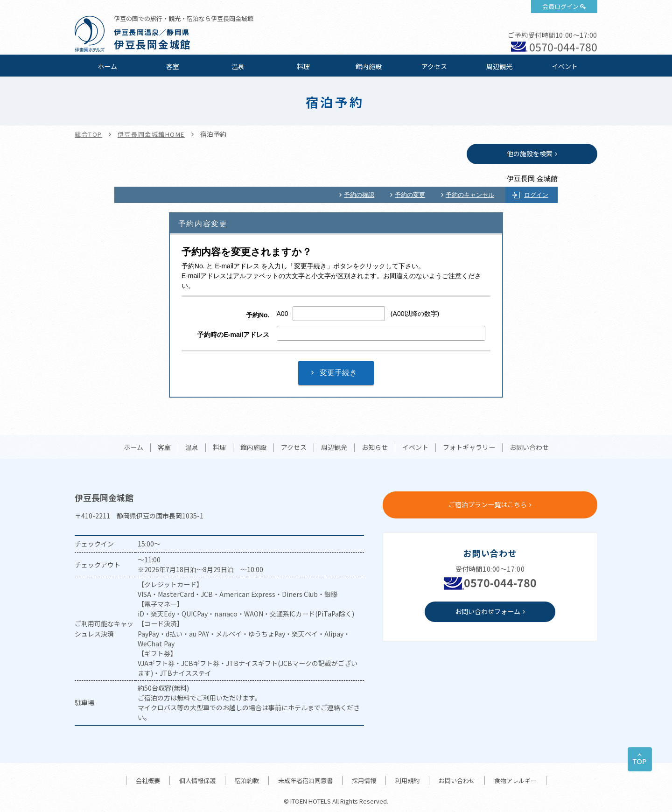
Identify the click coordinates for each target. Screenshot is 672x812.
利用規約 (407, 780)
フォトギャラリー (469, 448)
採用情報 (364, 780)
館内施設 (369, 66)
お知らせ (375, 448)
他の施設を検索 (530, 154)
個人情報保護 (197, 780)
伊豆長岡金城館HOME (151, 134)
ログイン (536, 195)
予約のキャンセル (470, 195)
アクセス (434, 66)
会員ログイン (560, 6)
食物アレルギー (515, 780)
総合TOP (88, 134)
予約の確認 (359, 195)
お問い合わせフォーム (488, 611)
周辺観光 (499, 66)
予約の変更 (410, 195)
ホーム (107, 66)
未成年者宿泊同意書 (305, 780)
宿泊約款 (247, 780)
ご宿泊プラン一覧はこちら (488, 504)
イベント (565, 66)
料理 (303, 66)
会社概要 (148, 780)
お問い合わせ (529, 448)
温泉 (238, 66)
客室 (173, 66)
